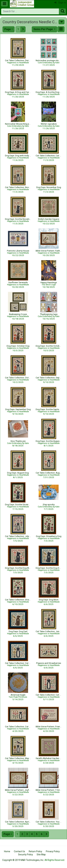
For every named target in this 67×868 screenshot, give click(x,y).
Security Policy (26, 854)
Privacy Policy (53, 851)
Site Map (41, 854)
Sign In (60, 3)
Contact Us (19, 851)
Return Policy (35, 851)
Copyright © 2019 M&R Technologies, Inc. (23, 860)
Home (7, 851)
